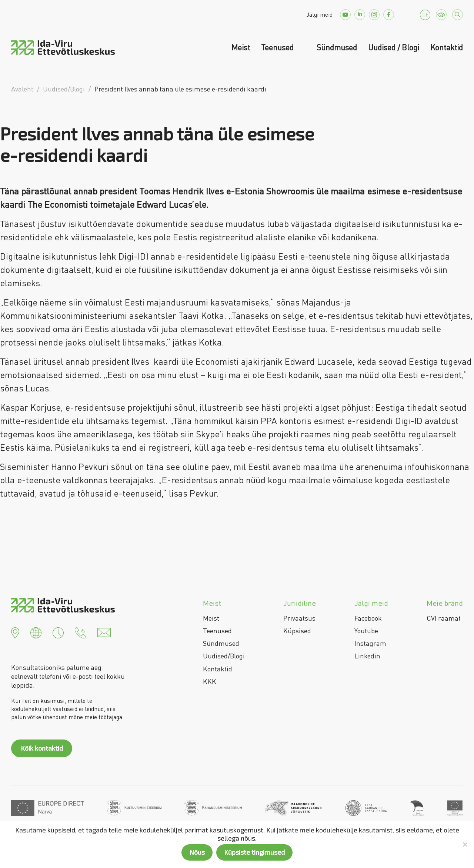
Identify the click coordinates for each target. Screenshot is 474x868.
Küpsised (297, 631)
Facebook (368, 618)
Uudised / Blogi (394, 47)
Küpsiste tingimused (254, 852)
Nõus (197, 852)
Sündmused (337, 47)
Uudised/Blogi (224, 656)
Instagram (370, 643)
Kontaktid (447, 47)
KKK (210, 681)
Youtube (366, 631)
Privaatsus (299, 618)
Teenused (278, 47)
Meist (241, 47)
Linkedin (367, 656)
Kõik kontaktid (42, 748)
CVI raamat (444, 618)
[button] (15, 632)
